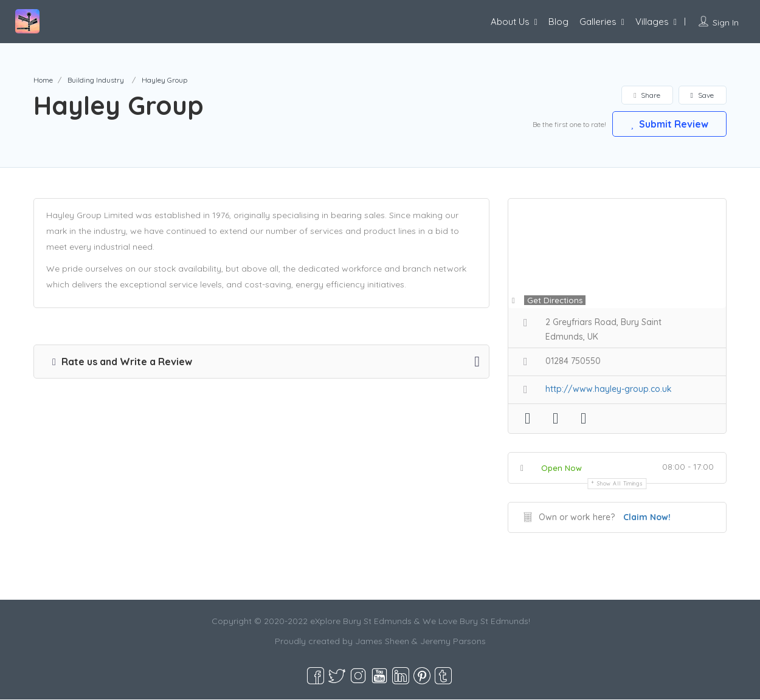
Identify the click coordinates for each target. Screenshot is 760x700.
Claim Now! (647, 518)
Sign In (726, 22)
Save (702, 95)
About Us (510, 22)
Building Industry (96, 80)
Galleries (598, 22)
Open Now (561, 468)
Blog (558, 22)
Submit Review (669, 123)
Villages (652, 22)
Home (43, 80)
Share (647, 95)
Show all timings (620, 484)
